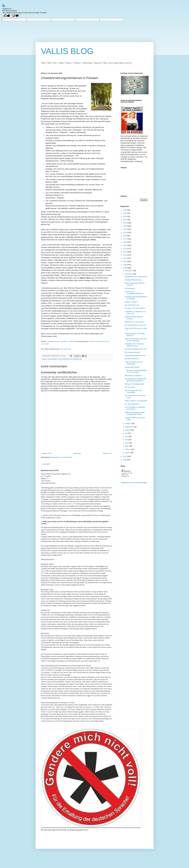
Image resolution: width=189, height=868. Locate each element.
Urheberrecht (71, 504)
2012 (125, 255)
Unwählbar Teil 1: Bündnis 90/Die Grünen (134, 345)
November (129, 274)
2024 (125, 217)
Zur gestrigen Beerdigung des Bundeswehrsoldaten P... (135, 380)
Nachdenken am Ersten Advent (136, 277)
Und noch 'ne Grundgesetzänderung (134, 292)
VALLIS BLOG (67, 51)
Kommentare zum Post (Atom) (61, 457)
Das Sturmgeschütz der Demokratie (133, 391)
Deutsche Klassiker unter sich (135, 349)
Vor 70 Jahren (130, 387)
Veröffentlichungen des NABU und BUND (61, 341)
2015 (125, 245)
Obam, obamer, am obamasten (136, 401)
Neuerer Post (47, 453)
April (127, 443)
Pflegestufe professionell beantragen (134, 483)
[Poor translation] (16, 16)
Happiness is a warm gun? (134, 322)
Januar (128, 453)
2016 (125, 242)
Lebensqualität (52, 359)
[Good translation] (7, 16)
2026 (125, 210)
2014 (125, 249)
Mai (127, 440)
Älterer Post (107, 453)
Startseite (77, 453)
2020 (125, 229)
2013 (125, 252)
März (127, 446)
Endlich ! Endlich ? (131, 302)
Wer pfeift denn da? (132, 305)
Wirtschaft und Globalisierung (72, 359)
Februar (128, 449)
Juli (126, 433)
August (128, 430)
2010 (125, 261)
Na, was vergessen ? (132, 404)
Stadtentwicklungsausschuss (135, 356)
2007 (125, 457)
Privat (60, 359)
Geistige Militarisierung (133, 280)
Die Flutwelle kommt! (132, 352)
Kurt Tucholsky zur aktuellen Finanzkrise (135, 408)
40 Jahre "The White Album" (135, 308)
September (129, 427)
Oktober (128, 424)
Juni (127, 436)
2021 (125, 226)
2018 (125, 236)
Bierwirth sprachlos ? (132, 359)
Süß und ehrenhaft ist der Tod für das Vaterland (135, 340)
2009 (125, 265)
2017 (125, 239)
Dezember (129, 271)
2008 (125, 268)
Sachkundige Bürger (132, 367)
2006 (125, 460)
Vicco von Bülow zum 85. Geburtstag (134, 363)
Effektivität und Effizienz (133, 376)
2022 (125, 223)
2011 (125, 258)
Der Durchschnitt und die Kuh (135, 325)
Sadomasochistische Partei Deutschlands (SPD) (135, 413)
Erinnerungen (130, 288)
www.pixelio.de (65, 349)
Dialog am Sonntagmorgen (134, 384)
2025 (125, 213)
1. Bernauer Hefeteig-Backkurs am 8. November (136, 371)
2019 (125, 233)
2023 (125, 220)
